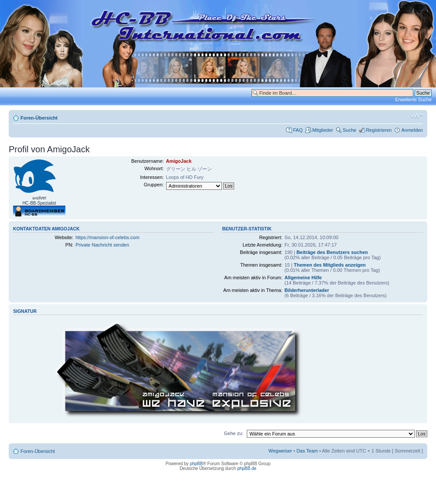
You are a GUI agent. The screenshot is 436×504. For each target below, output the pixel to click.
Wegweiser (280, 451)
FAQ (298, 130)
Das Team (307, 451)
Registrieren (379, 130)
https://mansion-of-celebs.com (107, 237)
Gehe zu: (233, 433)
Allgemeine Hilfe (303, 278)
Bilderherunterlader (307, 290)
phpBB (196, 464)
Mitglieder (323, 130)
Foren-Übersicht (39, 118)
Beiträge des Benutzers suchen (332, 252)
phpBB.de (247, 468)
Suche (349, 130)
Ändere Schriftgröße (417, 116)
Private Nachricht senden (102, 245)
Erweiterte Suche (413, 99)
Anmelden (412, 130)
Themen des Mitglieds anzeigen (330, 265)
